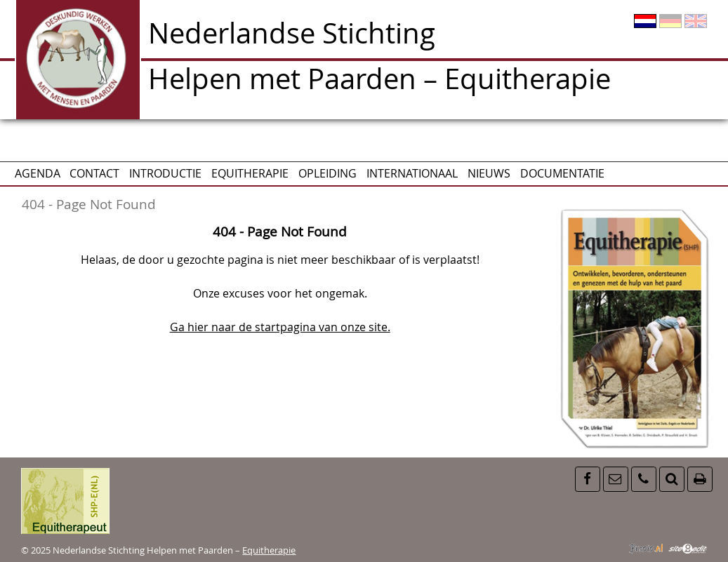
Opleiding (327, 173)
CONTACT (94, 173)
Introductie (165, 173)
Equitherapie (250, 173)
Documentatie (562, 173)
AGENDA (38, 173)
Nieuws (489, 173)
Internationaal (412, 173)
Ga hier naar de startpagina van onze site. (280, 327)
